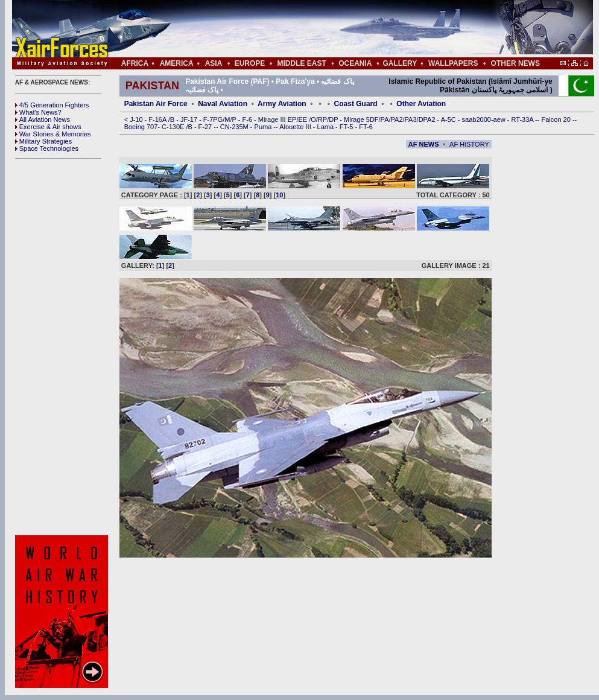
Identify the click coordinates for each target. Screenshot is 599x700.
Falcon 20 (557, 119)
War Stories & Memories (53, 134)
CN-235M (235, 127)
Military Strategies (43, 141)
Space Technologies (47, 148)
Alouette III (296, 127)
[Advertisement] (338, 29)
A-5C (449, 119)
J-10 (137, 119)
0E (181, 127)
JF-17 (190, 119)
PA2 (397, 119)
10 (279, 195)
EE (303, 119)
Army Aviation (282, 104)
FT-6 (366, 127)
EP (291, 119)
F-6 (249, 119)
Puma (264, 127)
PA (385, 119)
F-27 (206, 127)
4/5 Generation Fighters (53, 105)
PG (218, 119)
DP (334, 119)
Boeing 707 (141, 127)
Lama (327, 127)
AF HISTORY (469, 144)
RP (322, 119)
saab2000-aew (485, 119)
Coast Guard (356, 104)
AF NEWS (424, 144)
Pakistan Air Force (156, 104)
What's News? (38, 112)
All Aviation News (43, 119)
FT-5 (347, 127)
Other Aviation (421, 104)
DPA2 (428, 119)
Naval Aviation (223, 104)
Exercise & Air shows (48, 127)
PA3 (411, 119)
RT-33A (524, 119)
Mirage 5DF (361, 119)
